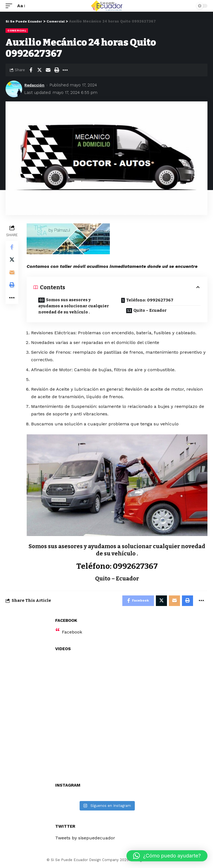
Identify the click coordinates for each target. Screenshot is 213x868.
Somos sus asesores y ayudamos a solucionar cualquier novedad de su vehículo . (76, 306)
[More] (65, 70)
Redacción (35, 85)
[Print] (57, 70)
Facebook (72, 633)
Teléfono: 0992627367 (151, 300)
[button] (167, 856)
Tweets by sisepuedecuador (85, 839)
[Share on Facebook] (31, 70)
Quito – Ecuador (151, 311)
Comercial (17, 30)
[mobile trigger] (10, 6)
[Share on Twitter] (39, 70)
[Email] (48, 70)
